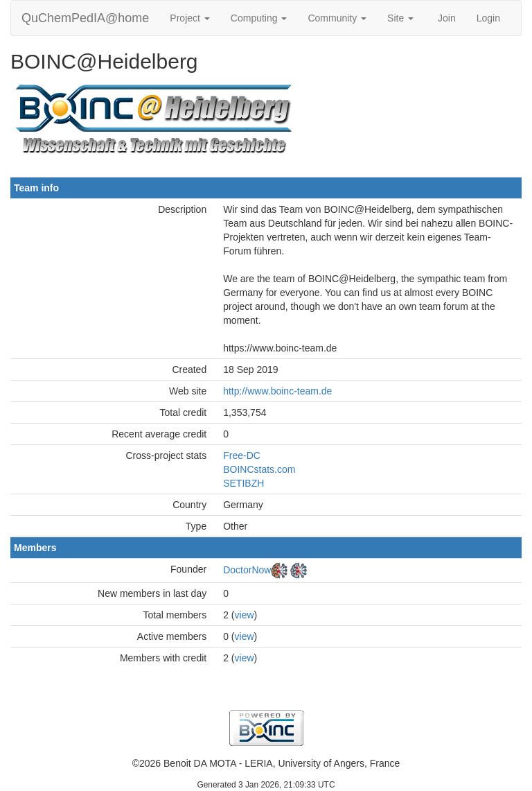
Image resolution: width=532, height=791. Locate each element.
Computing (259, 18)
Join (447, 18)
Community (337, 18)
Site (400, 18)
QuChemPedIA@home (85, 18)
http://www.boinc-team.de (277, 391)
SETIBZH (243, 483)
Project (189, 18)
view (245, 615)
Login (488, 18)
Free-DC (242, 455)
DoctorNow (247, 570)
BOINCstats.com (259, 469)
